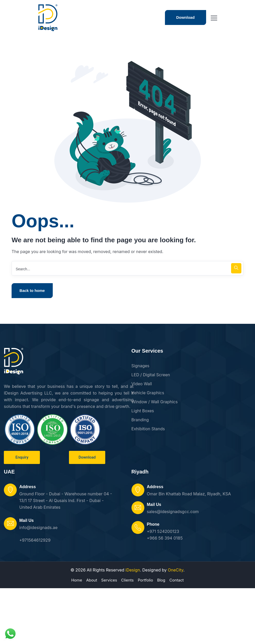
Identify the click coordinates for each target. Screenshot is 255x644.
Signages (140, 366)
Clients (127, 580)
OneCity (175, 570)
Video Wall (142, 384)
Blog (161, 580)
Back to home (32, 290)
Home (77, 580)
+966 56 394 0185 (165, 538)
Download (186, 17)
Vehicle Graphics (148, 393)
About (92, 580)
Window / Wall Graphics (155, 402)
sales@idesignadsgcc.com (173, 512)
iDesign (133, 570)
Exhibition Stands (148, 429)
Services (109, 580)
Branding (140, 420)
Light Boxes (143, 411)
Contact (177, 580)
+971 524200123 (163, 531)
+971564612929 (35, 540)
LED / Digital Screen (151, 375)
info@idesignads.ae (38, 527)
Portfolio (145, 580)
